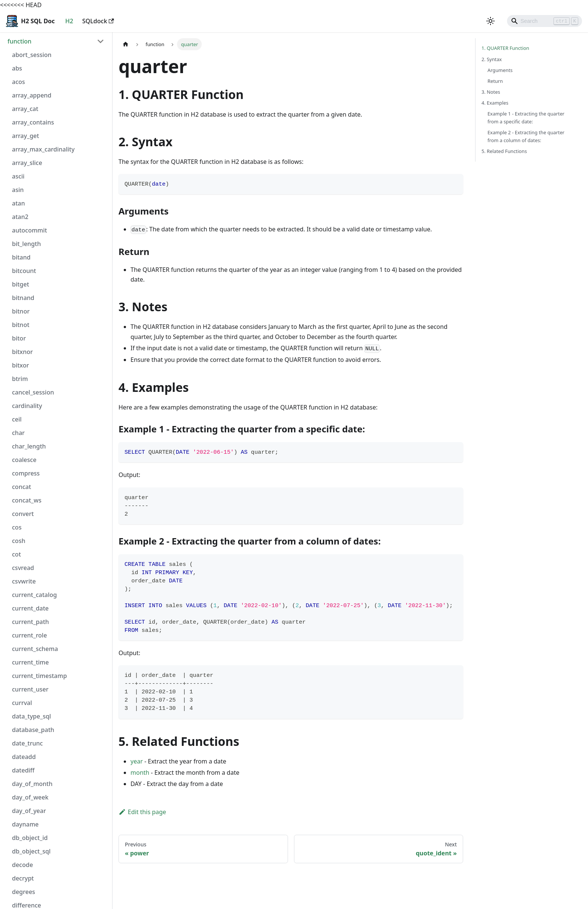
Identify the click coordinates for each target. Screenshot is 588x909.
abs (17, 68)
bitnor (21, 311)
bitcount (24, 271)
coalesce (24, 460)
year (137, 761)
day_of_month (32, 784)
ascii (18, 176)
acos (19, 82)
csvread (23, 568)
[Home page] (126, 44)
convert (23, 514)
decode (22, 865)
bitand (21, 257)
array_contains (33, 122)
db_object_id (30, 838)
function (19, 41)
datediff (23, 770)
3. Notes (491, 92)
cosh (19, 541)
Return (495, 81)
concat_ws (27, 500)
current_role (29, 635)
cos (17, 527)
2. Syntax (492, 59)
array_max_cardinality (43, 149)
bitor (19, 338)
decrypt (23, 878)
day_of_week (30, 797)
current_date (30, 608)
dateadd (24, 757)
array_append (32, 95)
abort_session (32, 55)
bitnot (21, 325)
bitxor (20, 365)
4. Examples (495, 103)
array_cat (25, 109)
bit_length (26, 244)
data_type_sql (31, 716)
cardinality (27, 406)
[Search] (544, 21)
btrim (20, 379)
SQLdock (98, 21)
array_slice (27, 163)
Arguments (500, 70)
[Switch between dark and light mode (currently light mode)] (490, 21)
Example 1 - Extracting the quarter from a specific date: (526, 118)
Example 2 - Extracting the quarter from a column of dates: (526, 136)
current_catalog (34, 595)
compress (26, 473)
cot (16, 554)
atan (18, 203)
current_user (30, 689)
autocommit (29, 230)
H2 (69, 21)
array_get (25, 136)
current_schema (35, 649)
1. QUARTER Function (505, 48)
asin (18, 190)
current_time (30, 662)
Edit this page (142, 812)
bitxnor (22, 352)
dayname (25, 824)
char (18, 433)
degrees (24, 892)
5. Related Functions (504, 151)
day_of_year (29, 811)
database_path (33, 730)
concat (22, 487)
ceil (17, 419)
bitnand (23, 298)
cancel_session (33, 392)
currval (22, 703)
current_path (31, 622)
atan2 (20, 217)
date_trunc (27, 743)
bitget (21, 284)
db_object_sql (31, 851)
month (140, 772)
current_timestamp (39, 676)
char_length (29, 446)
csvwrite (24, 581)
